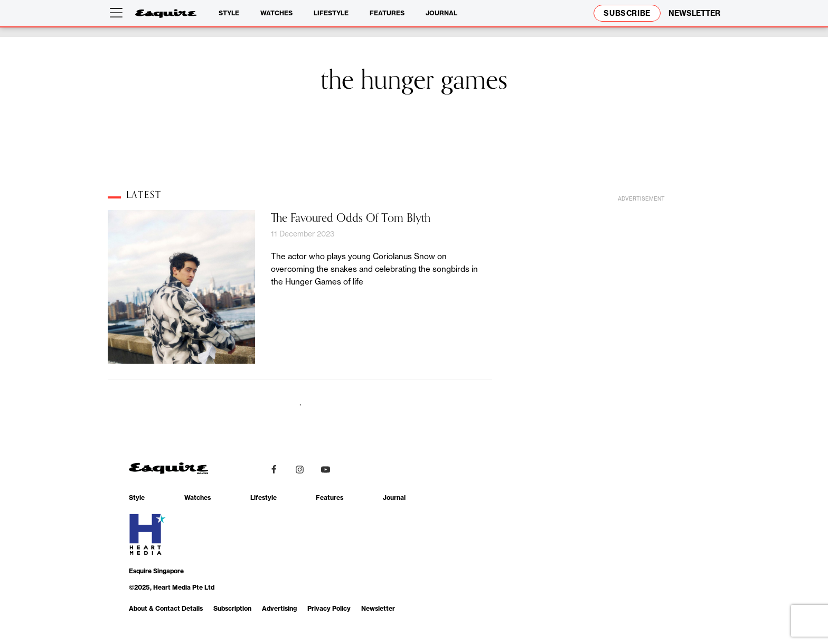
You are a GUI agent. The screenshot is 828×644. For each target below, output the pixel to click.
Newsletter (378, 608)
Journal (441, 13)
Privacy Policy (329, 608)
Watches (276, 13)
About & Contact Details (166, 608)
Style (229, 13)
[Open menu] (118, 13)
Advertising (279, 608)
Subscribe (627, 13)
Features (387, 13)
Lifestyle (331, 13)
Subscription (232, 608)
